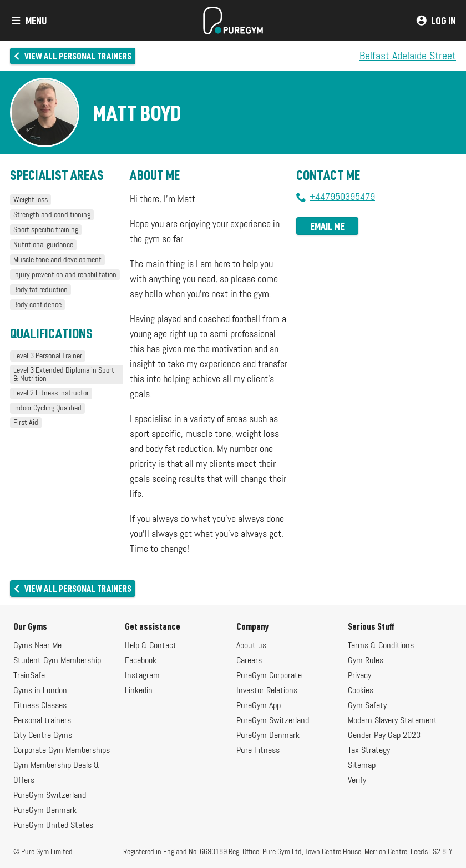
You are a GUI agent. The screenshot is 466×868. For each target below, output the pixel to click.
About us (251, 646)
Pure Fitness (258, 751)
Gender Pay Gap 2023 (384, 736)
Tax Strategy (369, 751)
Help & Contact (151, 646)
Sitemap (362, 766)
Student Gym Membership (57, 661)
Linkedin (139, 691)
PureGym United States (53, 826)
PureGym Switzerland (50, 796)
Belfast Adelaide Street (408, 56)
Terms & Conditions (381, 646)
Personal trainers (42, 721)
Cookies (361, 691)
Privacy (359, 676)
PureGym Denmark (45, 811)
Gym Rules (366, 661)
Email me (327, 226)
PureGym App (259, 706)
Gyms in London (40, 691)
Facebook (141, 661)
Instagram (142, 676)
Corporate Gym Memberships (62, 751)
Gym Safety (367, 706)
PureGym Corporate (269, 676)
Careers (249, 661)
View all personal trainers (72, 56)
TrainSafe (29, 676)
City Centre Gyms (43, 736)
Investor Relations (267, 691)
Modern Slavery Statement (392, 721)
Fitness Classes (40, 706)
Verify (357, 781)
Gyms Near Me (37, 646)
